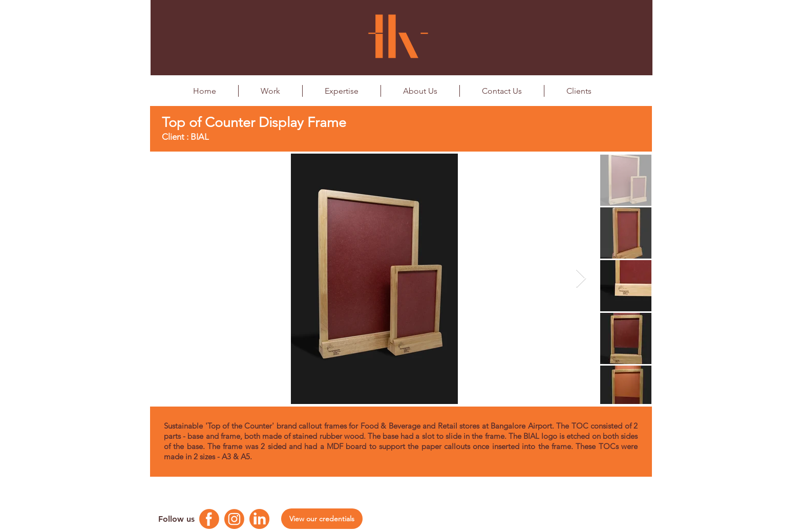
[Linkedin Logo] (259, 519)
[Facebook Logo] (209, 519)
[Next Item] (581, 279)
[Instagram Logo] (234, 519)
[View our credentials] (322, 519)
